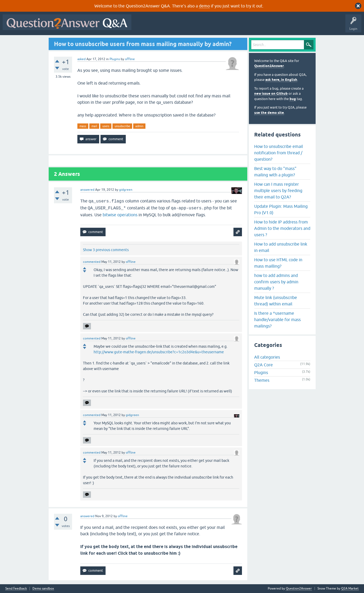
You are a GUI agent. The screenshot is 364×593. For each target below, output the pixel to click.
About (298, 26)
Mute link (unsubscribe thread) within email (276, 301)
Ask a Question (262, 26)
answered (87, 190)
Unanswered (203, 26)
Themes (262, 380)
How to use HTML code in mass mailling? (278, 263)
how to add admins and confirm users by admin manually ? (276, 282)
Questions (164, 26)
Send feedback (16, 589)
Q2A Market (350, 588)
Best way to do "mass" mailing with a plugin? (275, 172)
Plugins (115, 59)
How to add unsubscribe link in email (281, 247)
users (106, 126)
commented (92, 262)
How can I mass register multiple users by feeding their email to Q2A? (278, 190)
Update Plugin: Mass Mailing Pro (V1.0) (281, 209)
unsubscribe (122, 126)
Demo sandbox (43, 589)
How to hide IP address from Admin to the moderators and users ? (282, 228)
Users (240, 26)
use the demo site (269, 113)
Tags (224, 26)
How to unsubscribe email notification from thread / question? (279, 153)
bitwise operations (120, 215)
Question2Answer (269, 66)
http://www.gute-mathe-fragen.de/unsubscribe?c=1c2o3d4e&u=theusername (159, 352)
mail (94, 126)
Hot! (183, 26)
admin (139, 126)
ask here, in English (281, 80)
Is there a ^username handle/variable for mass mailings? (277, 320)
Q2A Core (263, 365)
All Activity (143, 26)
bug (293, 99)
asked (81, 59)
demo (204, 6)
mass (83, 126)
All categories (267, 357)
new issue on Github (271, 94)
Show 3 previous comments (106, 250)
